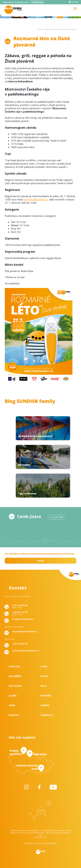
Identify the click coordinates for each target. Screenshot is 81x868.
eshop (40, 561)
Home (40, 29)
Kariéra (45, 705)
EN (77, 2)
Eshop (44, 676)
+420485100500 (37, 2)
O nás (44, 666)
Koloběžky (15, 676)
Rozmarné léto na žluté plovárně (63, 29)
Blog (46, 29)
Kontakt (14, 715)
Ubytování (15, 686)
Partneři (46, 696)
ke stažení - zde (41, 837)
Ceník (12, 705)
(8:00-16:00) (20, 606)
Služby (13, 696)
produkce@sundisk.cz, (36, 200)
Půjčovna (14, 666)
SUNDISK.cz (47, 715)
